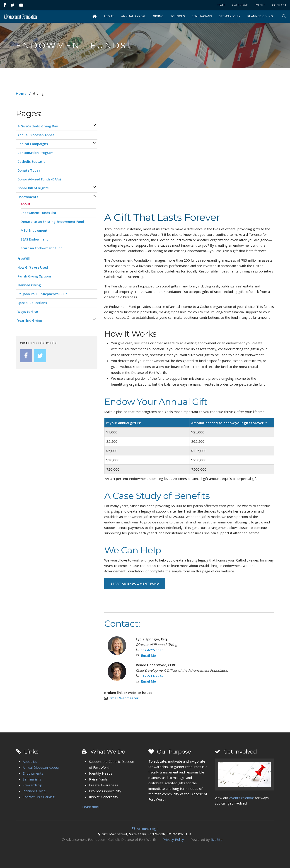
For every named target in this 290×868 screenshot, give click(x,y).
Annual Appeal (134, 16)
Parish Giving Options (34, 276)
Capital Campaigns (33, 144)
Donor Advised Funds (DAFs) (39, 179)
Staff (221, 5)
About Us (30, 761)
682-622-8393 (152, 650)
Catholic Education (33, 162)
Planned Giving (260, 16)
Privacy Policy (173, 839)
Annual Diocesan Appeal (36, 135)
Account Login (145, 829)
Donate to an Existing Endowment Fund (52, 222)
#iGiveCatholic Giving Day (38, 126)
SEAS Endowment (34, 239)
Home (21, 93)
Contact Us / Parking (39, 797)
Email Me (149, 655)
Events (260, 5)
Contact (279, 5)
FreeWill (24, 259)
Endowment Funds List (39, 213)
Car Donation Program (35, 153)
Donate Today (29, 170)
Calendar (240, 5)
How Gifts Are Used (33, 267)
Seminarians (202, 16)
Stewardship (230, 16)
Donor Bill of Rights (33, 188)
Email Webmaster (124, 698)
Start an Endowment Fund (135, 584)
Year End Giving (30, 320)
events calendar (242, 798)
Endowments (28, 197)
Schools (178, 16)
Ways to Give (28, 312)
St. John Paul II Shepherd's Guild (42, 294)
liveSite (217, 839)
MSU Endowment (34, 230)
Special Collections (32, 303)
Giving (158, 16)
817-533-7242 (152, 676)
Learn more (91, 807)
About (109, 16)
